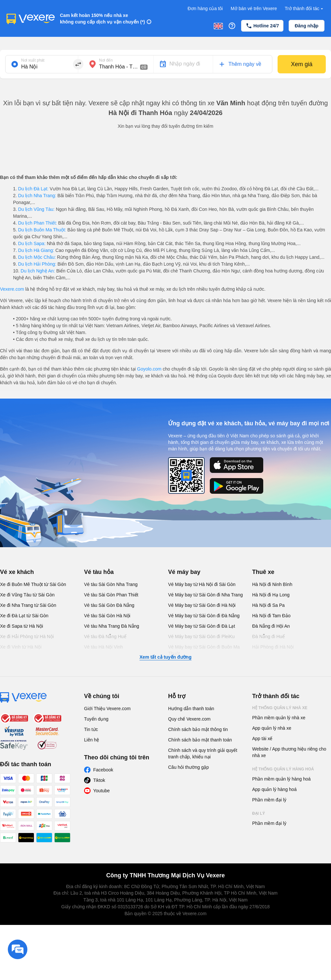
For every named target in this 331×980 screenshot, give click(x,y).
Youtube (101, 791)
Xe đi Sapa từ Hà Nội (22, 626)
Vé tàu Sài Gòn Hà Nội (107, 616)
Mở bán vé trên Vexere (254, 8)
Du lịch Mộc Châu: (37, 257)
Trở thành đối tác (305, 9)
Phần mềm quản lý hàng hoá (281, 779)
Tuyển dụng (96, 719)
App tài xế (262, 739)
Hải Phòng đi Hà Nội (273, 647)
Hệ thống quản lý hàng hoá (283, 769)
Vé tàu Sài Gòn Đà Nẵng (109, 605)
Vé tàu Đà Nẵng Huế (105, 636)
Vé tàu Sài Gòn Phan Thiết (111, 595)
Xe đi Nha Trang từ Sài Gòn (28, 605)
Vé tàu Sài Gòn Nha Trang (111, 584)
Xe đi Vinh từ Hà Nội (21, 647)
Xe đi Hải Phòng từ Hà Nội (27, 636)
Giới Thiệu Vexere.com (107, 709)
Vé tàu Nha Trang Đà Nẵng (112, 626)
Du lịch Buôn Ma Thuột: (42, 230)
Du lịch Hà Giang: (36, 250)
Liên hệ (92, 740)
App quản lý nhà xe (272, 728)
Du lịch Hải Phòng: (37, 264)
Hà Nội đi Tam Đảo (271, 616)
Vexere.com (12, 289)
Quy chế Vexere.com (189, 719)
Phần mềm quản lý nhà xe (279, 718)
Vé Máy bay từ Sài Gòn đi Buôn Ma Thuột (204, 650)
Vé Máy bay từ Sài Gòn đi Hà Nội (202, 605)
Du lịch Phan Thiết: (38, 223)
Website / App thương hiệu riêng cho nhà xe (289, 752)
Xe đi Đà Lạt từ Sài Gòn (24, 616)
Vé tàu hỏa (99, 572)
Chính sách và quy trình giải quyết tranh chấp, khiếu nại (203, 753)
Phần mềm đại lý (269, 800)
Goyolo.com (149, 369)
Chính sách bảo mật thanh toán (200, 740)
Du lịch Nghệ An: (38, 271)
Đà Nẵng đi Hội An (271, 626)
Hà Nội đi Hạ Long (271, 595)
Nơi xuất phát (33, 60)
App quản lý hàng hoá (274, 789)
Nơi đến (106, 60)
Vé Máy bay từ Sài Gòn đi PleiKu (201, 636)
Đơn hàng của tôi (205, 8)
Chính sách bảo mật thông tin (198, 729)
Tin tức (91, 729)
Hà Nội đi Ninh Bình (272, 584)
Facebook (103, 770)
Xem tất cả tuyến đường (165, 657)
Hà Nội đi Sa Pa (268, 605)
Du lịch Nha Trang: (37, 196)
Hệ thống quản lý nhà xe (280, 708)
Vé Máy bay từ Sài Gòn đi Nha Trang (205, 595)
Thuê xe (263, 572)
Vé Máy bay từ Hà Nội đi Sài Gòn (202, 584)
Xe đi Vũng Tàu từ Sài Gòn (27, 595)
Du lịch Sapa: (32, 243)
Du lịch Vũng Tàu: (36, 209)
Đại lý (259, 813)
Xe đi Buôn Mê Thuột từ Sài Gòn (33, 584)
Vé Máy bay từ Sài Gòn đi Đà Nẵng (204, 616)
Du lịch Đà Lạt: (33, 189)
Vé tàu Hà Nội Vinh (103, 647)
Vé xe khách (17, 572)
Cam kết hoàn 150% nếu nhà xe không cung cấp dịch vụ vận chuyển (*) (102, 19)
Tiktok (99, 780)
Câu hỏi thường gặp (188, 767)
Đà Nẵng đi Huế (268, 636)
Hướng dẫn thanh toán (191, 709)
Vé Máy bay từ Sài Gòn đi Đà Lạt (201, 626)
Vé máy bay (184, 572)
